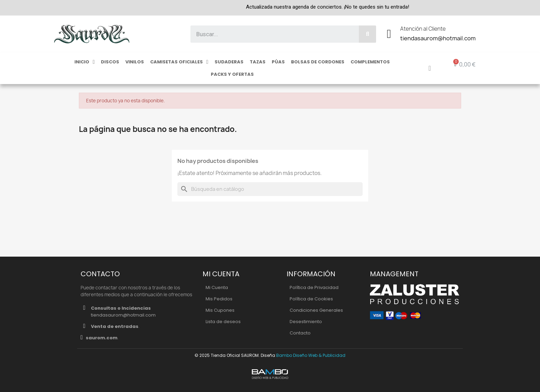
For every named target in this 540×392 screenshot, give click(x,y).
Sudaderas (229, 62)
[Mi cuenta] (430, 68)
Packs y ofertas (232, 74)
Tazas (258, 62)
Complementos (370, 62)
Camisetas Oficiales (179, 62)
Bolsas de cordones (318, 62)
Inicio (85, 62)
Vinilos (135, 62)
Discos (110, 62)
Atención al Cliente (423, 29)
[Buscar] (270, 189)
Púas (278, 62)
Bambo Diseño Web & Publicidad (311, 355)
